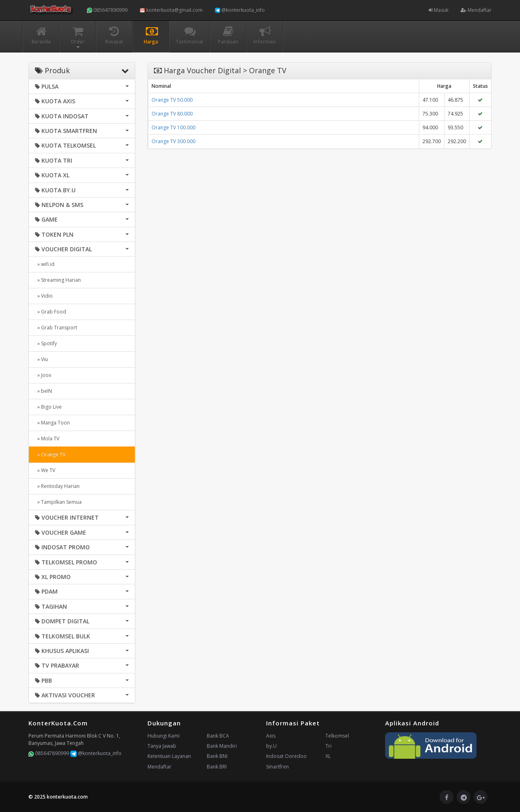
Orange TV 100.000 (173, 127)
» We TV (45, 470)
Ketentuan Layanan (169, 756)
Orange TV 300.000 (173, 141)
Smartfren (277, 767)
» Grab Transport (56, 328)
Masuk (439, 10)
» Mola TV (47, 439)
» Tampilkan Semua (58, 502)
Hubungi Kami (164, 736)
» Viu (41, 359)
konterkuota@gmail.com (171, 10)
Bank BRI (217, 767)
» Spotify (46, 343)
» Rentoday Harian (57, 486)
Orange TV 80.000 (172, 114)
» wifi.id (45, 264)
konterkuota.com (67, 797)
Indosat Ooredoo (286, 756)
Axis (271, 736)
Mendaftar (476, 10)
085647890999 (107, 10)
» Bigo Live (48, 407)
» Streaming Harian (58, 280)
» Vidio (44, 296)
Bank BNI (217, 756)
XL (328, 756)
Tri (328, 746)
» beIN (43, 391)
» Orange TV (50, 454)
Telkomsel (337, 736)
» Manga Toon (52, 423)
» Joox (43, 375)
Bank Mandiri (222, 746)
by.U (271, 746)
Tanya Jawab (162, 746)
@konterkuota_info (240, 10)
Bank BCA (218, 736)
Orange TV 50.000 (172, 100)
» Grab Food (51, 312)
